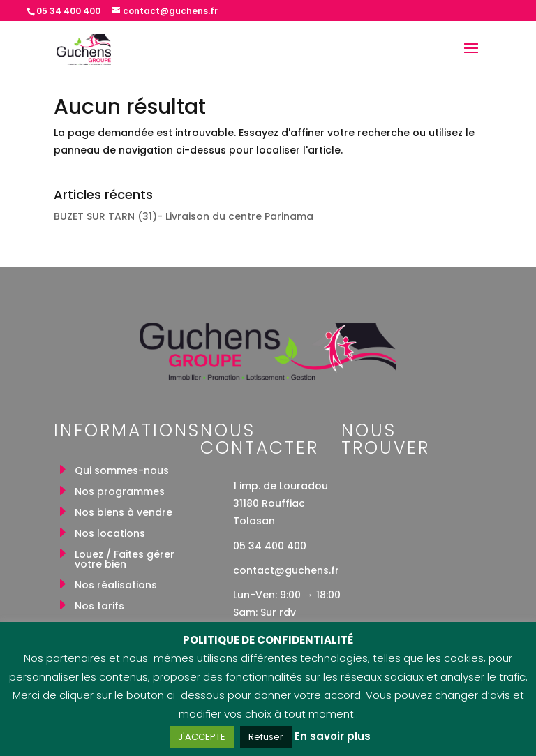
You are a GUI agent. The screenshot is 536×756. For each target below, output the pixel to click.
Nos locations (110, 534)
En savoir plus (333, 736)
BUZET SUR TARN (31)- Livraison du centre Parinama (184, 216)
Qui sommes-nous (122, 472)
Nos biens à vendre (124, 513)
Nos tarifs (99, 607)
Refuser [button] (266, 737)
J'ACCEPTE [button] (202, 737)
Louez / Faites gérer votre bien (125, 560)
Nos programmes (120, 492)
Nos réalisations (116, 586)
